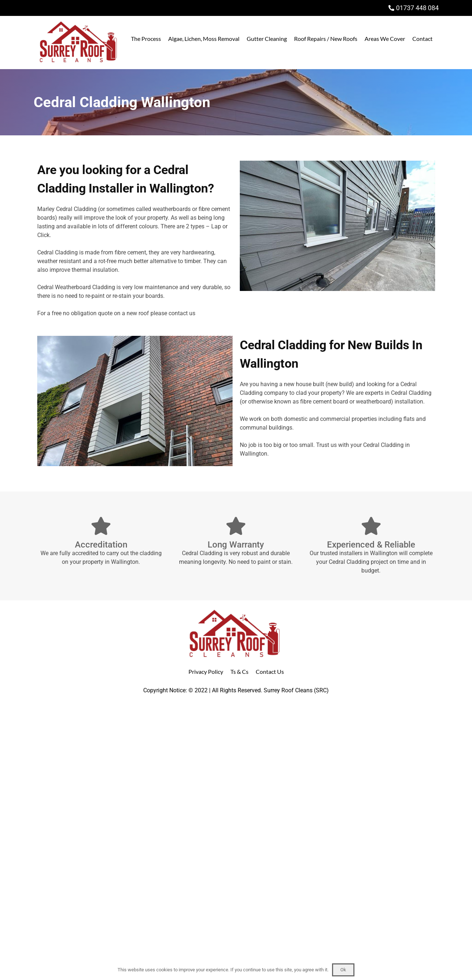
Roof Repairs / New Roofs (326, 39)
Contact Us (270, 671)
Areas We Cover (385, 39)
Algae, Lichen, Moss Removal (204, 39)
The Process (146, 39)
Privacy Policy (206, 671)
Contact (422, 39)
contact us (182, 313)
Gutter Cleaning (267, 39)
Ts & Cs (239, 671)
